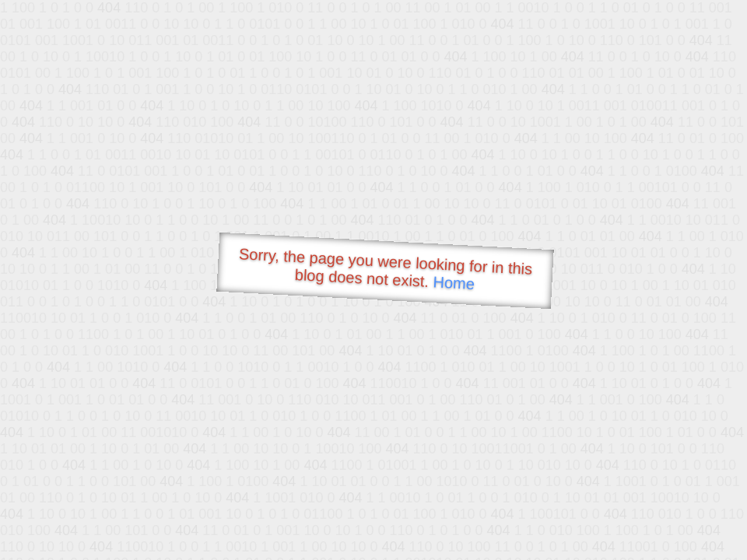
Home (454, 283)
